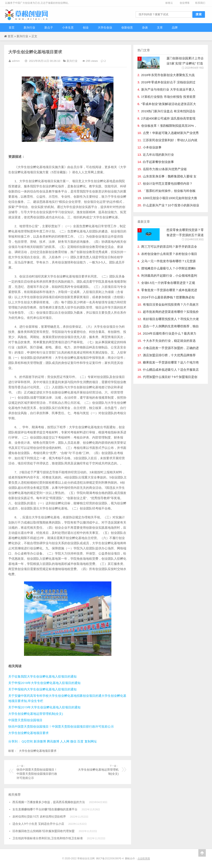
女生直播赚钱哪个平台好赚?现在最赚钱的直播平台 (45, 809)
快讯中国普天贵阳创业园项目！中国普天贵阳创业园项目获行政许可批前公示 (61, 726)
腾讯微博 (53, 741)
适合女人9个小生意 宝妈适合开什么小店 (38, 824)
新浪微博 (40, 741)
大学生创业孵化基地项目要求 (28, 733)
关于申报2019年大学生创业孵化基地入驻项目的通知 (44, 707)
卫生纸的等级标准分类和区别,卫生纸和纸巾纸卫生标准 (48, 838)
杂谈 (145, 27)
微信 (73, 741)
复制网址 (91, 741)
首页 (12, 27)
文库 (160, 27)
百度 (80, 741)
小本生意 (68, 27)
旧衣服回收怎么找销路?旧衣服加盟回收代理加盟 (43, 831)
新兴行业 (29, 27)
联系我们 (200, 3)
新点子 (49, 27)
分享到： (14, 741)
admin (16, 61)
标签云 (169, 3)
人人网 (65, 741)
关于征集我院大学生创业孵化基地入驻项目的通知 (42, 676)
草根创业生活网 (86, 858)
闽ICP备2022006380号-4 (110, 858)
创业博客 (185, 3)
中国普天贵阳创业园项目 (25, 720)
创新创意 (127, 27)
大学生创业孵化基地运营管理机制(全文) (36, 714)
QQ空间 (27, 741)
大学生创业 (105, 27)
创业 (86, 27)
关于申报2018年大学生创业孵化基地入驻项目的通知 (44, 683)
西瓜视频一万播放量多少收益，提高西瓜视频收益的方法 (49, 802)
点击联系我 (144, 858)
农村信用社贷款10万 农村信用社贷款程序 (39, 816)
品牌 (175, 27)
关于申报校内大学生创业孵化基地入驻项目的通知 (42, 689)
